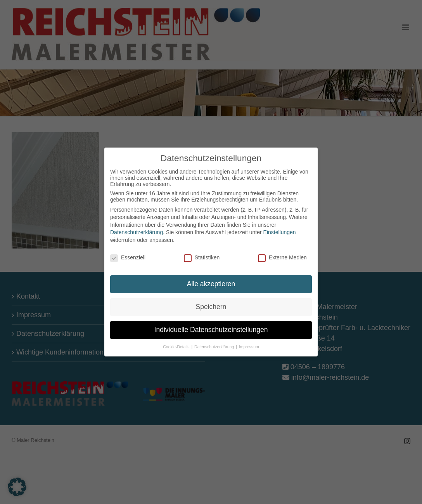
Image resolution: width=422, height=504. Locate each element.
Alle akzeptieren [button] (211, 281)
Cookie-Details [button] (177, 344)
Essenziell (128, 255)
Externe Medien (282, 255)
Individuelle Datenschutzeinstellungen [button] (211, 327)
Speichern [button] (211, 304)
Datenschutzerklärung (137, 229)
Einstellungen (280, 229)
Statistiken (202, 255)
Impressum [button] (249, 344)
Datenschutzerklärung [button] (215, 344)
